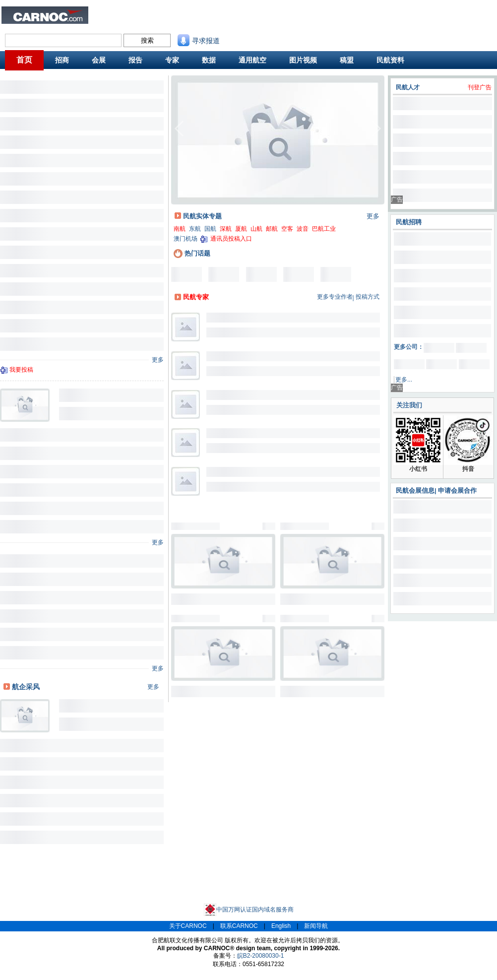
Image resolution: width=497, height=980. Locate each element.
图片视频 (303, 60)
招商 (62, 60)
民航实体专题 (202, 216)
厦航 (241, 229)
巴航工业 (324, 229)
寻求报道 (199, 41)
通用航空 (252, 60)
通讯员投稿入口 (231, 239)
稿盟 (347, 60)
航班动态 (246, 21)
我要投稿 (21, 370)
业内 (104, 13)
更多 (158, 360)
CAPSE (168, 21)
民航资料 (246, 13)
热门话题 (192, 253)
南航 (180, 229)
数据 (209, 60)
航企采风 (26, 687)
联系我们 (283, 13)
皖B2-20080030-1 (261, 956)
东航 (195, 229)
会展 (99, 60)
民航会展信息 (415, 490)
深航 (226, 229)
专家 (172, 60)
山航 (256, 229)
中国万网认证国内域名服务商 (249, 910)
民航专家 (196, 297)
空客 (287, 229)
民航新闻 (132, 13)
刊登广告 (480, 87)
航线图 (205, 21)
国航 (210, 229)
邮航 (272, 229)
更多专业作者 (335, 297)
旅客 (104, 21)
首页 (24, 60)
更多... (404, 380)
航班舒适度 (135, 21)
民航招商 (208, 13)
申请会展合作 (457, 490)
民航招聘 (170, 13)
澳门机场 (186, 239)
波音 (303, 229)
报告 (135, 60)
